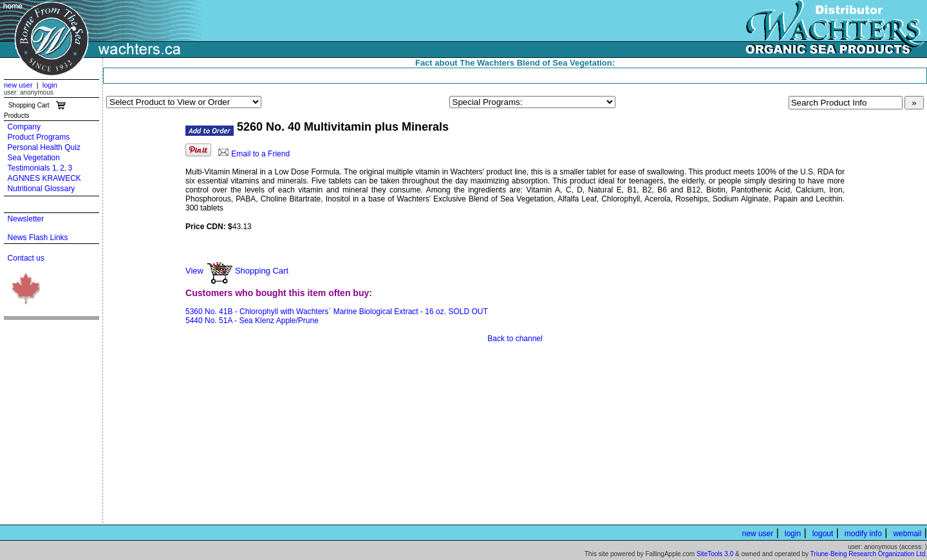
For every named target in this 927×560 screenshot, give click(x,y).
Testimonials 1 (32, 168)
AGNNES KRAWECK (44, 178)
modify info (863, 534)
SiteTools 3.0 (715, 554)
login (50, 85)
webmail (907, 534)
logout (823, 534)
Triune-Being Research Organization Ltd (868, 554)
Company (24, 127)
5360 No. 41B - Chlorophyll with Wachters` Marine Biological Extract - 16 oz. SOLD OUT (337, 312)
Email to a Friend (260, 154)
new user (18, 85)
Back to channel (515, 339)
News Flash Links (38, 238)
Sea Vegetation (34, 158)
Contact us (26, 258)
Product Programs (39, 137)
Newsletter (26, 219)
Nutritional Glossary (42, 189)
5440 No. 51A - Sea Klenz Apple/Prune (252, 321)
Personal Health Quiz (44, 147)
